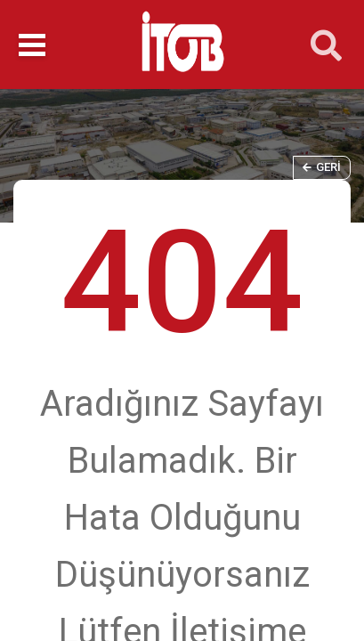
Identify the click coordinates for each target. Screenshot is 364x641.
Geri (322, 167)
